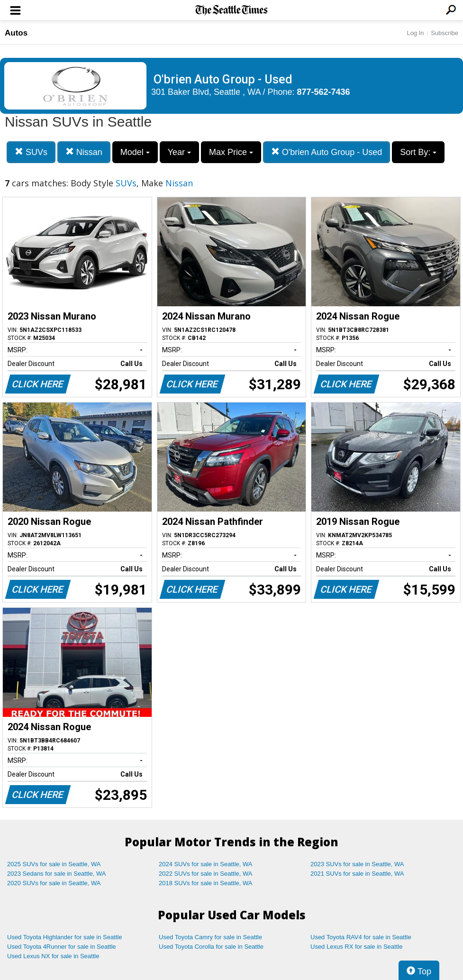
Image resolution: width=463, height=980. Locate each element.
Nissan (84, 152)
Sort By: (418, 152)
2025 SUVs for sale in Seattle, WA (54, 864)
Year (179, 152)
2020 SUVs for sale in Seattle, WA (54, 883)
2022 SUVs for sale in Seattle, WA (206, 874)
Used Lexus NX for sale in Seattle (53, 956)
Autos (16, 33)
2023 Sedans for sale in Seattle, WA (56, 874)
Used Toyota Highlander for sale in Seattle (65, 937)
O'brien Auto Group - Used (327, 152)
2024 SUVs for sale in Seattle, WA (206, 864)
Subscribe (445, 33)
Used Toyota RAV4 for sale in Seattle (361, 937)
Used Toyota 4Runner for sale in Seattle (62, 947)
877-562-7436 (324, 92)
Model (135, 152)
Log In (415, 33)
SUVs (31, 152)
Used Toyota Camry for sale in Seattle (210, 937)
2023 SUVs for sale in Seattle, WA (357, 864)
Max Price (231, 152)
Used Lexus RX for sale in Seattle (356, 947)
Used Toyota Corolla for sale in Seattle (211, 947)
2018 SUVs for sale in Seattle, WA (206, 883)
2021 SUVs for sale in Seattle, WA (357, 874)
